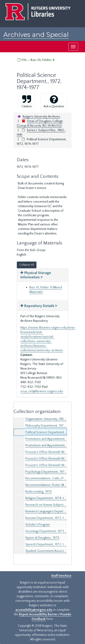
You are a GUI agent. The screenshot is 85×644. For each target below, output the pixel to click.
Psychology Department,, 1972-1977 (50, 472)
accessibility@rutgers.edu (34, 610)
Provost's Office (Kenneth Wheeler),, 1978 (54, 465)
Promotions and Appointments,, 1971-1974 (53, 439)
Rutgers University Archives (41, 117)
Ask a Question (54, 101)
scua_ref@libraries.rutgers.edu (42, 391)
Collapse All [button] (27, 265)
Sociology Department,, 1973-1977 (49, 531)
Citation (27, 101)
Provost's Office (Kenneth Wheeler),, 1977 (54, 459)
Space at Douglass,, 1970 (42, 538)
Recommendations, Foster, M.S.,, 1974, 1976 (54, 485)
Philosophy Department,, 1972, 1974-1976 (53, 426)
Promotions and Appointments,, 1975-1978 (54, 445)
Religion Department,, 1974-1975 (47, 498)
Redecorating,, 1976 (39, 492)
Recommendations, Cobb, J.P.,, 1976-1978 (53, 478)
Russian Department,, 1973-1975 (47, 518)
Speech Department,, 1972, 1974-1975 (51, 544)
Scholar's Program (38, 525)
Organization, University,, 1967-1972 (49, 419)
